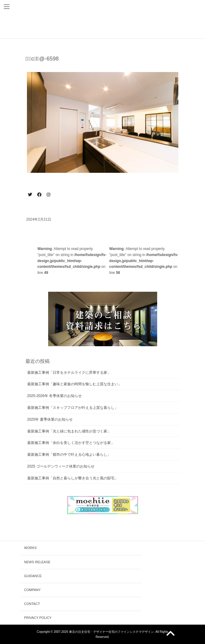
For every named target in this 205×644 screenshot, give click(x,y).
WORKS (31, 548)
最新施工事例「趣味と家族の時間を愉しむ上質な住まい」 (74, 384)
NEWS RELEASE (37, 562)
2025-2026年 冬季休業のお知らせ (55, 396)
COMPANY (33, 590)
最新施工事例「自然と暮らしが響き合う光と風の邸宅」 (73, 478)
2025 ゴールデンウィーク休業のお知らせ (61, 466)
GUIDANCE (33, 576)
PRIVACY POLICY (38, 618)
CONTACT (32, 604)
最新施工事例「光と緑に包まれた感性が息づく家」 (69, 431)
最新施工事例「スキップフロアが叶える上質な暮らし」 (73, 408)
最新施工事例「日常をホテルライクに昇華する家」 (69, 373)
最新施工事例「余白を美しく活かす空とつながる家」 (71, 443)
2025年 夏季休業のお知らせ (50, 419)
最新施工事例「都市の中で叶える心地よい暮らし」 (69, 455)
